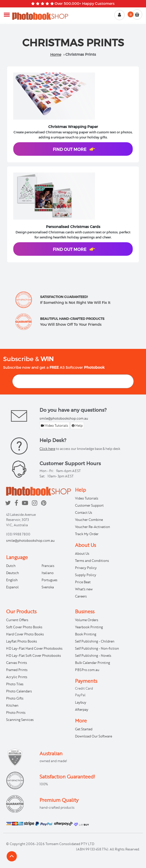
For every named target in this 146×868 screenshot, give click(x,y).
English (12, 580)
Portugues (50, 580)
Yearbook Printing (89, 627)
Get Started (84, 729)
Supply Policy (86, 575)
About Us (82, 553)
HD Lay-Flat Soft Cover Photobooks (34, 656)
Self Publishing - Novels (93, 656)
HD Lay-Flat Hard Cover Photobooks (34, 648)
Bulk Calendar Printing (93, 663)
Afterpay (82, 709)
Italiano (48, 573)
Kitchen (12, 705)
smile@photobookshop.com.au (64, 418)
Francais (48, 566)
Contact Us (84, 513)
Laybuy (81, 702)
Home (56, 54)
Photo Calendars (19, 691)
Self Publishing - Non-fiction (97, 648)
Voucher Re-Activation (93, 527)
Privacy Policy (86, 568)
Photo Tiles (15, 684)
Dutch (11, 566)
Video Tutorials (54, 425)
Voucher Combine (89, 520)
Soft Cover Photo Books (24, 627)
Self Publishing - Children (95, 641)
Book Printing (86, 634)
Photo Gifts (15, 698)
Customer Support (89, 505)
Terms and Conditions (92, 561)
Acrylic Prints (17, 677)
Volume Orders (87, 620)
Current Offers (17, 620)
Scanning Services (20, 720)
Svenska (48, 587)
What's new (84, 589)
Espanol (12, 587)
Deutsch (13, 573)
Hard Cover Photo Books (25, 634)
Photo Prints (16, 713)
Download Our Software (94, 736)
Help (77, 425)
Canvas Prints (17, 663)
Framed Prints (17, 670)
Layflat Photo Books (22, 641)
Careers (81, 596)
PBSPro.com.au (87, 670)
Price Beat (83, 582)
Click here (47, 449)
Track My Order (87, 534)
